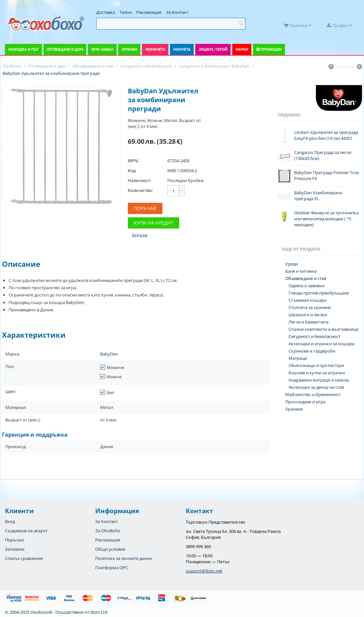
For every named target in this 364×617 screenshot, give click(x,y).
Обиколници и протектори (316, 365)
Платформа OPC (112, 568)
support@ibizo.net (204, 571)
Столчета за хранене (310, 307)
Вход (10, 521)
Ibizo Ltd (99, 612)
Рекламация (149, 12)
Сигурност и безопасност (314, 336)
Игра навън (102, 49)
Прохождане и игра (305, 402)
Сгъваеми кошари (308, 300)
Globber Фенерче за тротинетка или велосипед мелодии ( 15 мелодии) (326, 219)
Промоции (271, 49)
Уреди (292, 264)
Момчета (182, 49)
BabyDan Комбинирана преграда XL (318, 196)
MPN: (133, 161)
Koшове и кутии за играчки (317, 373)
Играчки (129, 49)
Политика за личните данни (124, 558)
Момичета (155, 49)
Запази (140, 235)
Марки (242, 49)
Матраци (298, 358)
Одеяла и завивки (307, 286)
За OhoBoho (108, 531)
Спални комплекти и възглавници (323, 329)
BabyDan (109, 354)
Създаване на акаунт (26, 531)
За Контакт (177, 12)
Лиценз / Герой (213, 49)
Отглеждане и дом (65, 49)
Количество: (140, 190)
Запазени (15, 549)
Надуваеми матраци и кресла (319, 380)
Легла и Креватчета (308, 322)
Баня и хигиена (301, 271)
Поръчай (145, 208)
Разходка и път (23, 49)
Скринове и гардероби (312, 351)
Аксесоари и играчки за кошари (322, 344)
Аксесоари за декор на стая (316, 387)
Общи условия (110, 549)
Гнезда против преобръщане (319, 293)
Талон (126, 12)
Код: (132, 170)
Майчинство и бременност (313, 394)
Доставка (106, 12)
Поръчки (14, 540)
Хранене (294, 409)
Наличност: (140, 180)
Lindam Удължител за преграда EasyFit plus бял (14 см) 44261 (326, 135)
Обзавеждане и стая (306, 278)
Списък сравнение (24, 558)
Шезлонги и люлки (308, 315)
